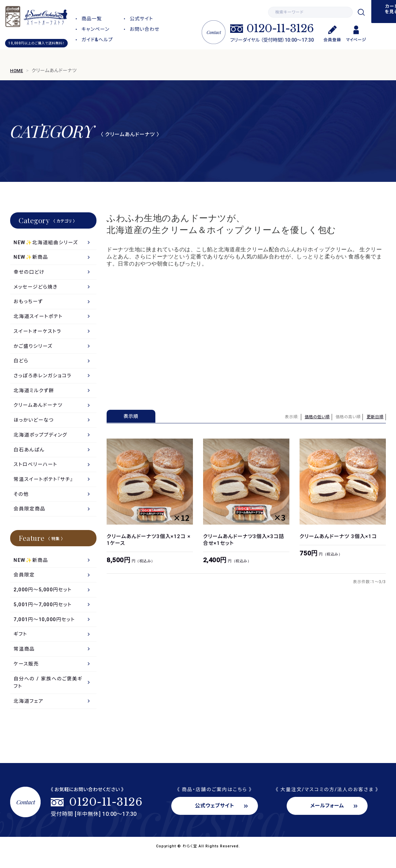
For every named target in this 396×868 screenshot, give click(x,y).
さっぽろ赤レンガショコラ (44, 380)
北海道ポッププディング (42, 441)
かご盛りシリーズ (34, 350)
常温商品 (25, 660)
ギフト (21, 645)
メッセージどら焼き (37, 289)
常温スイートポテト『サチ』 (45, 487)
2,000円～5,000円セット (45, 599)
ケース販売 (27, 675)
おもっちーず (29, 304)
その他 (22, 502)
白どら (21, 365)
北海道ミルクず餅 (35, 395)
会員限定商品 (30, 517)
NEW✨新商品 (32, 258)
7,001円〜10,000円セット (47, 630)
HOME (17, 70)
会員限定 (25, 584)
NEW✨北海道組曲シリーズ (47, 243)
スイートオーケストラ (39, 334)
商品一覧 (92, 19)
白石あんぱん (30, 456)
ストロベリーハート (37, 471)
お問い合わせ (145, 29)
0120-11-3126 (280, 28)
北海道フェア (29, 714)
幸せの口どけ (30, 273)
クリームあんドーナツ (39, 410)
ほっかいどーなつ (35, 426)
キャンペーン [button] (96, 29)
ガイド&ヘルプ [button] (97, 40)
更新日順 (375, 417)
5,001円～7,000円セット (45, 614)
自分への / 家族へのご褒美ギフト (50, 695)
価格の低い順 (317, 417)
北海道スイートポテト (39, 319)
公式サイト (141, 19)
